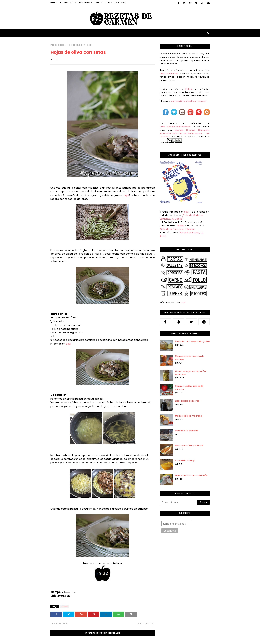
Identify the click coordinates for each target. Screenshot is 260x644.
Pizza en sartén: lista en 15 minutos (189, 388)
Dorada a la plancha (186, 431)
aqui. (187, 212)
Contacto (66, 3)
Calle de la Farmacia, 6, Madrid (178, 229)
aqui (126, 195)
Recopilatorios (84, 3)
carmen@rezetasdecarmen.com (189, 101)
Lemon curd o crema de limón (191, 475)
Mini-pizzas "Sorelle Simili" (189, 446)
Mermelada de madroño (189, 416)
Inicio (53, 45)
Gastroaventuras (116, 3)
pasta (61, 45)
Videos (99, 3)
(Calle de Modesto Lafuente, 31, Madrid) (181, 217)
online (181, 226)
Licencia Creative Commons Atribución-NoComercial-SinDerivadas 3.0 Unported (185, 133)
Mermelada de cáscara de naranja (190, 358)
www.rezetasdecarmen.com (176, 127)
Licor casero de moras (187, 401)
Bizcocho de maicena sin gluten (192, 341)
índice (189, 89)
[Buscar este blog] (179, 502)
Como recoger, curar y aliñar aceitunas (191, 373)
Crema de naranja (185, 460)
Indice (54, 3)
